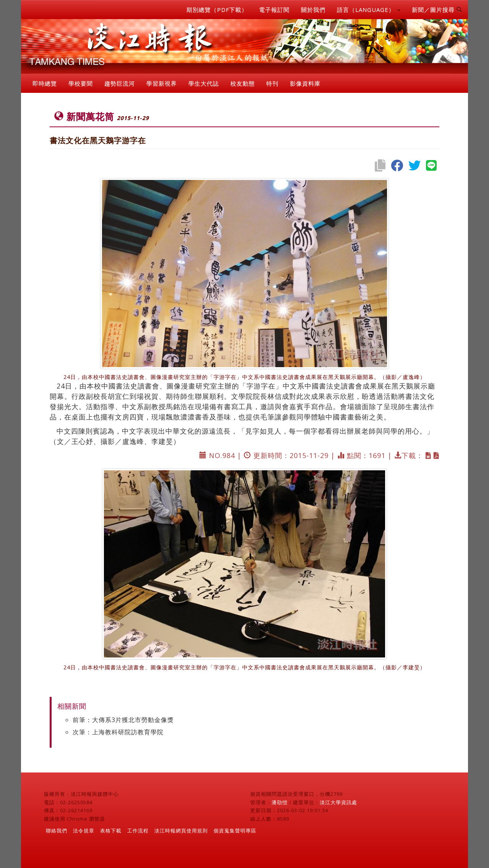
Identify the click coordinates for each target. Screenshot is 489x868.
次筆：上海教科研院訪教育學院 (118, 732)
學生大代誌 (204, 83)
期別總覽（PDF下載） (217, 10)
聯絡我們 (57, 831)
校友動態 (243, 83)
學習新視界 (162, 83)
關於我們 (313, 10)
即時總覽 (45, 83)
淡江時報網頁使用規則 (181, 831)
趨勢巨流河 (120, 83)
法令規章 (84, 831)
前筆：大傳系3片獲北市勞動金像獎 (123, 720)
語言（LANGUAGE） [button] (369, 10)
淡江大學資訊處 (338, 802)
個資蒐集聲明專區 (235, 831)
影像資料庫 (305, 83)
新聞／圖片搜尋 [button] (437, 10)
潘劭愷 (280, 802)
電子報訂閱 (274, 10)
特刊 (272, 83)
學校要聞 (81, 83)
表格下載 (111, 831)
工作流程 (138, 831)
